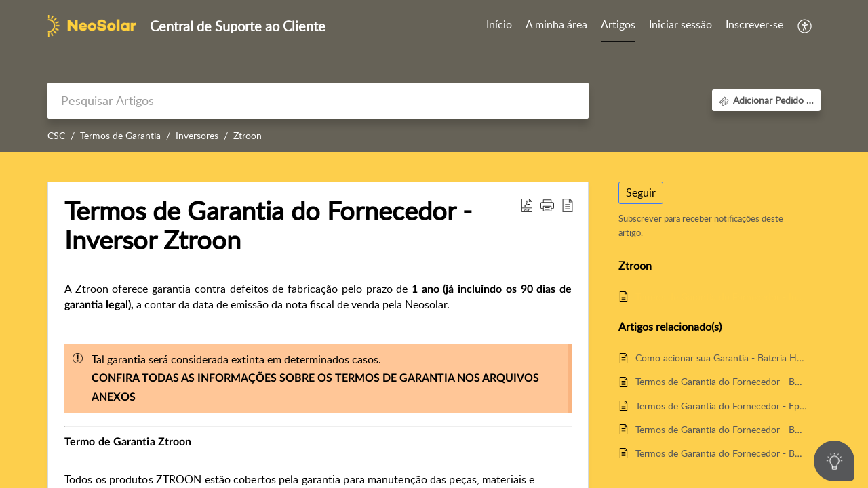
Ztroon (248, 135)
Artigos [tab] (618, 24)
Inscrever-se (754, 24)
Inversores (197, 135)
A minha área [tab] (556, 24)
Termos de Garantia (120, 135)
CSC (56, 135)
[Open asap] (834, 461)
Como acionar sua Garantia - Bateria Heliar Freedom (721, 358)
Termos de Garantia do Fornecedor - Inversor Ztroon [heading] (268, 226)
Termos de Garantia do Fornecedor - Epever (721, 406)
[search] (318, 101)
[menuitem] (680, 26)
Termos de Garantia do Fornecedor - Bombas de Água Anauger (721, 453)
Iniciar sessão (680, 24)
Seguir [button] (641, 192)
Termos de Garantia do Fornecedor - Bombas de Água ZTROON (721, 429)
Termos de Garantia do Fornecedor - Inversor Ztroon (721, 297)
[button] (805, 26)
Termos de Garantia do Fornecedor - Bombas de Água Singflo (721, 381)
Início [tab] (499, 24)
